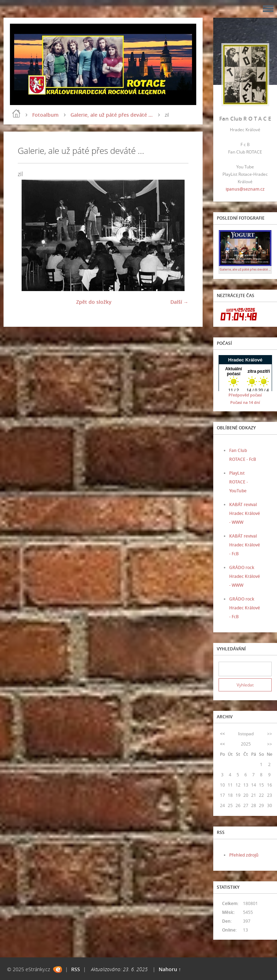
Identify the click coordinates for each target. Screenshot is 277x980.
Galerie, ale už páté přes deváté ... (112, 115)
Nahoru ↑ (170, 969)
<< (222, 734)
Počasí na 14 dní (245, 402)
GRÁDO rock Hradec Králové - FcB (245, 608)
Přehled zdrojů (244, 855)
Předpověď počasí (245, 395)
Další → (179, 302)
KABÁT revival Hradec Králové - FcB (245, 545)
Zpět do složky (94, 302)
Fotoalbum (45, 115)
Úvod (16, 114)
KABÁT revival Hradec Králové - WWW (245, 513)
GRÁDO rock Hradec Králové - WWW (245, 576)
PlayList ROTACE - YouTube (239, 482)
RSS (76, 969)
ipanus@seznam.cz (245, 189)
